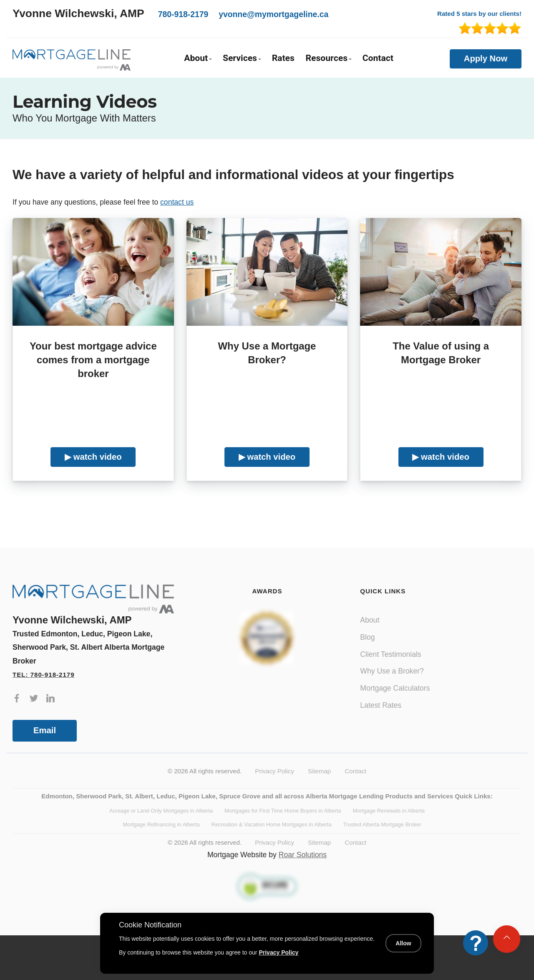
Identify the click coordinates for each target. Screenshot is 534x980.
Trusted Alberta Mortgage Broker (382, 824)
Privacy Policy (275, 771)
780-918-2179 (183, 14)
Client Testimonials (390, 654)
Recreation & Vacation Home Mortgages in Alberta (272, 824)
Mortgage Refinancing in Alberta (161, 824)
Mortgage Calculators (395, 688)
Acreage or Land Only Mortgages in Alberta (161, 811)
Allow (403, 943)
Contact (378, 58)
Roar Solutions (303, 855)
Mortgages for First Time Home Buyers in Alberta (283, 811)
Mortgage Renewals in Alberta (389, 811)
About (370, 620)
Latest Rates (381, 705)
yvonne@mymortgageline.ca (273, 14)
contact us (177, 202)
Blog (367, 637)
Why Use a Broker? (392, 671)
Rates (283, 58)
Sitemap (319, 771)
